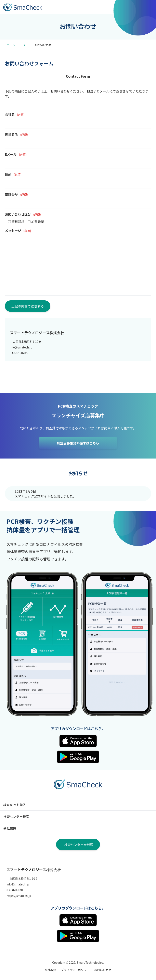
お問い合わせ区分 (23, 214)
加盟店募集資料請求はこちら (78, 443)
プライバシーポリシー (75, 970)
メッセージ (18, 230)
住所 (13, 174)
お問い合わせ (103, 970)
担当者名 (16, 134)
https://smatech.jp (19, 896)
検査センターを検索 (79, 844)
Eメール (16, 154)
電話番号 (16, 194)
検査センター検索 (16, 816)
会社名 (15, 114)
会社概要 (10, 828)
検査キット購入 (15, 805)
